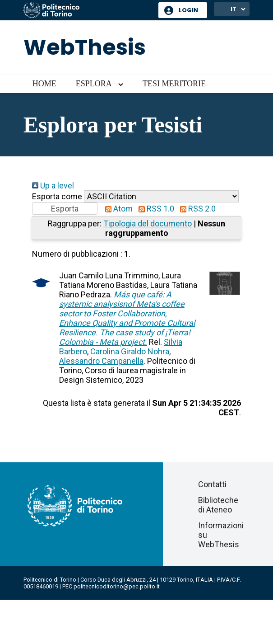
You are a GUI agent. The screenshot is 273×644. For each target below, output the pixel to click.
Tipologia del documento (148, 223)
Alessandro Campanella (101, 361)
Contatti (212, 484)
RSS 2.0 (196, 209)
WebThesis (85, 47)
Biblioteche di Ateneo (218, 505)
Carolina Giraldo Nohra (130, 351)
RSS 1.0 (154, 209)
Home (44, 84)
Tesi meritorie (174, 84)
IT (234, 9)
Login (188, 10)
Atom (117, 209)
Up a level (53, 186)
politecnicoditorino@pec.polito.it (117, 586)
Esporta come (57, 196)
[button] (65, 209)
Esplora (94, 84)
